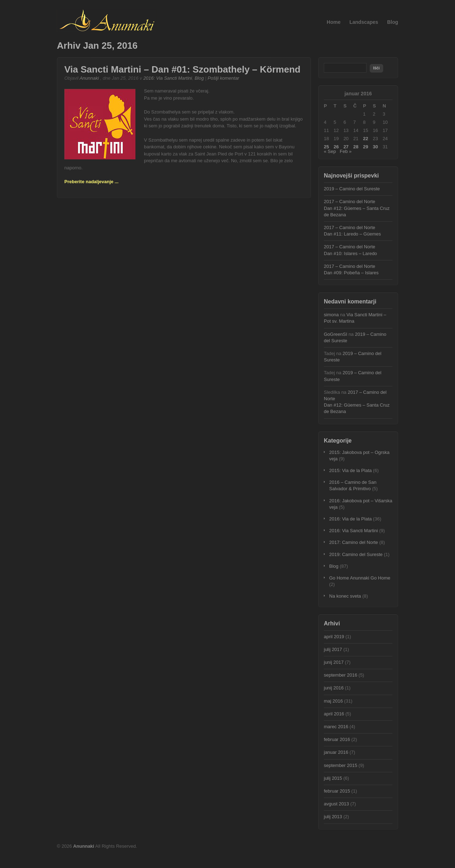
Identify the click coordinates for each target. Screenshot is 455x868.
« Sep (330, 151)
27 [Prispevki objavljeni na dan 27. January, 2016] (346, 147)
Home (334, 22)
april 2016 (334, 714)
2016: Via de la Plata (350, 519)
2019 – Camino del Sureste (352, 189)
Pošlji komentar (223, 78)
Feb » (346, 151)
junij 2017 (334, 662)
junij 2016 (334, 688)
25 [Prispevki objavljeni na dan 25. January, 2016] (326, 147)
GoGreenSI (336, 334)
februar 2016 (337, 739)
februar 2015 (337, 791)
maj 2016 (333, 701)
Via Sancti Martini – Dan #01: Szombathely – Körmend (182, 69)
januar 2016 (336, 752)
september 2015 (341, 765)
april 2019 (334, 637)
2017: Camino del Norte (354, 542)
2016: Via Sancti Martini (168, 78)
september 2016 (341, 675)
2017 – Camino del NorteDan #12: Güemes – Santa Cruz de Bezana (357, 208)
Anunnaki (89, 78)
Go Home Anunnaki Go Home (360, 578)
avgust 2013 (336, 804)
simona (331, 315)
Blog (393, 22)
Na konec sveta (345, 596)
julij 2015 (333, 778)
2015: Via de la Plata (350, 470)
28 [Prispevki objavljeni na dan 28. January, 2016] (356, 147)
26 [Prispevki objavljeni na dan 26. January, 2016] (336, 147)
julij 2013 (333, 817)
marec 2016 (336, 727)
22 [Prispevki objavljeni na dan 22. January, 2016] (365, 139)
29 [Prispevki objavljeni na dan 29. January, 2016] (365, 147)
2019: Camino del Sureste (356, 554)
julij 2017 (333, 649)
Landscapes (364, 22)
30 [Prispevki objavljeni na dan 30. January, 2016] (375, 147)
